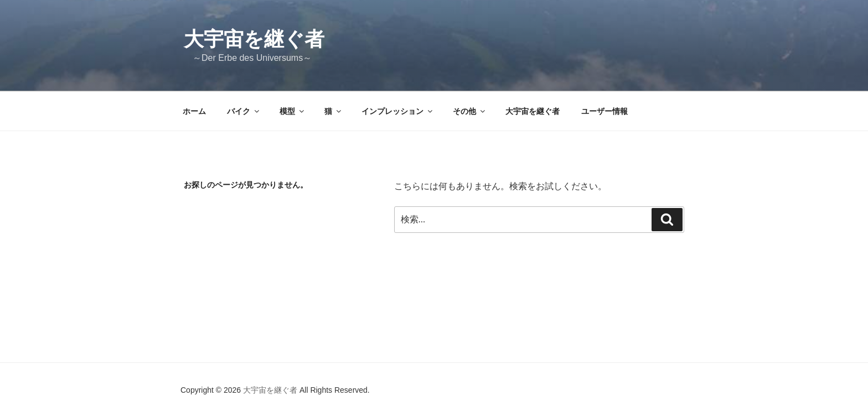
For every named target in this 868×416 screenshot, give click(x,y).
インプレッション (398, 111)
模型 (293, 111)
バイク (244, 111)
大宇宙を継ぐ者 (254, 39)
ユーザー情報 (604, 111)
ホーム (194, 111)
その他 (470, 111)
